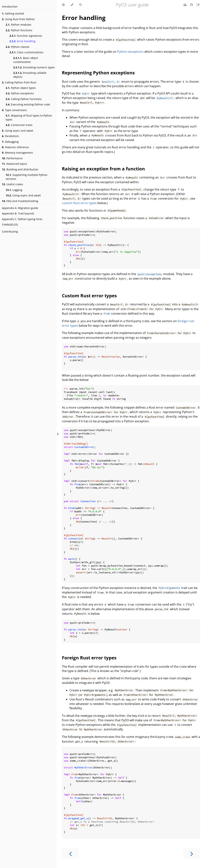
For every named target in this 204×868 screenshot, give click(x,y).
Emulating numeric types (34, 67)
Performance (12, 158)
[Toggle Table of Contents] (63, 5)
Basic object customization (26, 60)
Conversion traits (19, 125)
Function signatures (26, 36)
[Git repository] (192, 5)
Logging (14, 190)
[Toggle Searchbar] (80, 5)
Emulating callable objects (30, 75)
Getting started (13, 13)
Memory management (17, 153)
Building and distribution (20, 169)
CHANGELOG (10, 225)
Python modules (18, 25)
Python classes (18, 47)
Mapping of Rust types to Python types (29, 117)
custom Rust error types (79, 203)
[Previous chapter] (70, 853)
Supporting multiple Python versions (27, 177)
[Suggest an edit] (198, 5)
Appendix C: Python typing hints (22, 219)
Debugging (10, 142)
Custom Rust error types (89, 296)
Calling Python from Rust (19, 82)
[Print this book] (185, 5)
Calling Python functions (24, 99)
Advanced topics (15, 164)
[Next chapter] (192, 853)
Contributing (10, 231)
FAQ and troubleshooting (20, 201)
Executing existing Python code (28, 104)
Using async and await (18, 131)
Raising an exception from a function (103, 169)
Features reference (15, 147)
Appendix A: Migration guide (20, 208)
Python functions (19, 30)
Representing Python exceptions (98, 73)
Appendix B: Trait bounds (18, 213)
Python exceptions (20, 93)
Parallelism (10, 136)
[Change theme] (72, 5)
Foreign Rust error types (89, 658)
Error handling (22, 41)
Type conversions (14, 110)
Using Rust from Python (18, 19)
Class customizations (26, 52)
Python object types (21, 88)
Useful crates (12, 184)
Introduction (10, 6)
